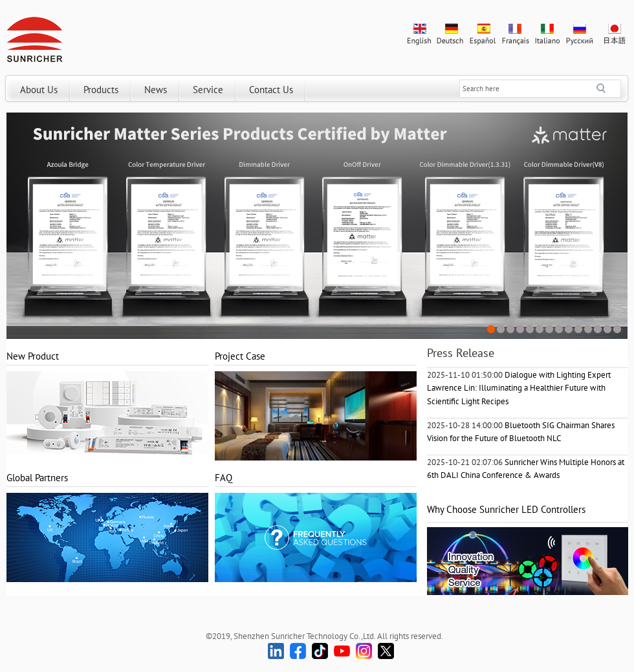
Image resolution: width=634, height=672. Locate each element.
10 (579, 330)
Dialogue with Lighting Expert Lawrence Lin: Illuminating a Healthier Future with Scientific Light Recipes (519, 388)
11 (588, 330)
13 (608, 330)
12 (598, 330)
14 (618, 330)
